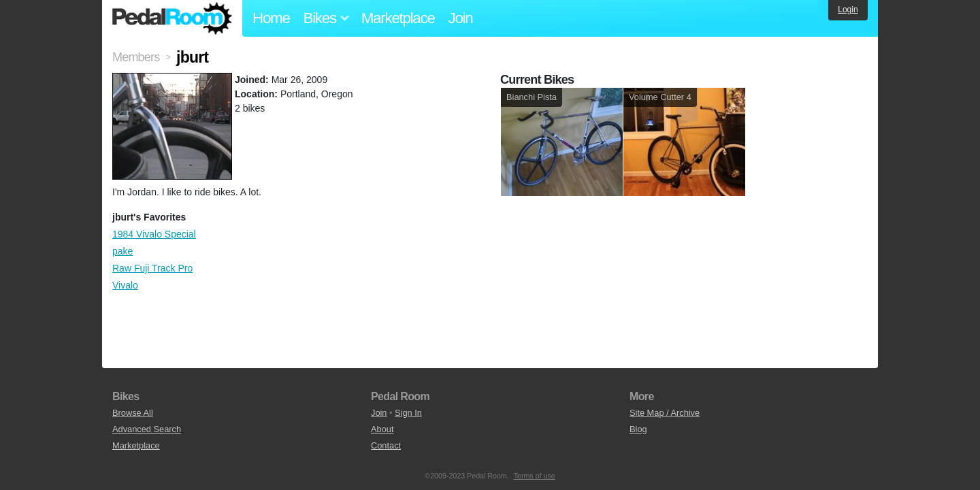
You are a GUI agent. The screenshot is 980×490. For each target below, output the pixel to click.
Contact (386, 445)
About (382, 429)
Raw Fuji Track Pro (152, 268)
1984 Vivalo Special (154, 234)
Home (271, 18)
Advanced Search (147, 429)
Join (461, 18)
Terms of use (535, 476)
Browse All (133, 413)
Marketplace (398, 18)
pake (122, 251)
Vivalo (125, 285)
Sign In (408, 413)
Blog (638, 429)
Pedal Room (172, 18)
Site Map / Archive (665, 413)
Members (136, 57)
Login (848, 10)
